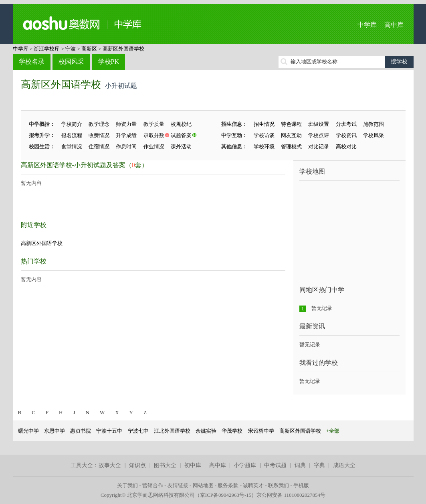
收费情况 (99, 135)
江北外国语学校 (172, 431)
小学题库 (245, 465)
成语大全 (344, 465)
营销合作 (153, 485)
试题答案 (181, 135)
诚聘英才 (253, 485)
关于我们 (127, 485)
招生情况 (264, 124)
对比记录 (319, 147)
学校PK (109, 62)
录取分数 (154, 135)
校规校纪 (181, 124)
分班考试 (346, 124)
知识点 (137, 465)
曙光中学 (28, 431)
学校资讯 (346, 135)
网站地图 (203, 485)
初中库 (193, 465)
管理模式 (291, 147)
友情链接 (178, 485)
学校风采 (374, 135)
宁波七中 (138, 431)
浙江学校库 (47, 49)
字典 (319, 465)
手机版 (301, 485)
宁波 (71, 49)
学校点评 (319, 135)
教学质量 (154, 124)
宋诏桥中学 (261, 431)
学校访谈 (264, 135)
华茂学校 (232, 431)
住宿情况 (99, 147)
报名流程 (72, 135)
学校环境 (264, 147)
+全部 (333, 431)
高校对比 (346, 147)
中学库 (367, 25)
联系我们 (279, 485)
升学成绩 (126, 135)
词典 (300, 465)
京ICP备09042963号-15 (226, 495)
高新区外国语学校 (123, 49)
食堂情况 (72, 147)
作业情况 (154, 147)
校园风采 (71, 62)
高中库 (394, 25)
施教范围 (374, 124)
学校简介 (72, 124)
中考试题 (275, 465)
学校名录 (32, 62)
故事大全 (110, 465)
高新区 (89, 49)
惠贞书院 (81, 431)
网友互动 (291, 135)
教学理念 (99, 124)
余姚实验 (206, 431)
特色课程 (291, 124)
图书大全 (165, 465)
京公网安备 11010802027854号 (291, 495)
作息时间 (126, 147)
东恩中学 (55, 431)
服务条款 (228, 485)
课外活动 (181, 147)
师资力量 (126, 124)
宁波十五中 (109, 431)
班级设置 (319, 124)
